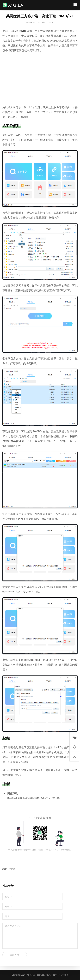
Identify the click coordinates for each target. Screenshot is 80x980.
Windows (31, 23)
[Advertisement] (40, 79)
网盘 (24, 31)
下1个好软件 (47, 850)
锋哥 (29, 850)
